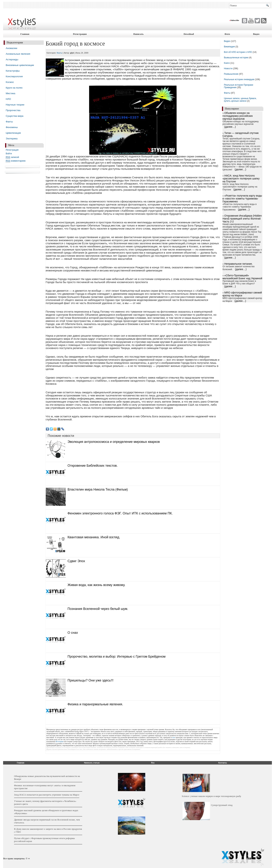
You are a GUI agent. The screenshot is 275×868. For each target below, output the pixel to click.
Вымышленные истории (236, 58)
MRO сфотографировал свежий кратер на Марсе (242, 294)
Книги (227, 63)
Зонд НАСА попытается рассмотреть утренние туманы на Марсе (47, 795)
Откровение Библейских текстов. (93, 466)
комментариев (15, 161)
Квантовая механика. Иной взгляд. (94, 537)
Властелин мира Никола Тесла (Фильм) (98, 489)
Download (189, 34)
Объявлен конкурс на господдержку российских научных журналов (238, 116)
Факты (9, 122)
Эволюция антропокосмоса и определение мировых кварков (114, 442)
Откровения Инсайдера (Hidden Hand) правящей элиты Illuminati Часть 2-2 (242, 219)
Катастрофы (13, 71)
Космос (10, 82)
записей (12, 157)
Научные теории (15, 105)
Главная (25, 34)
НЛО (8, 99)
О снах (73, 633)
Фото (227, 34)
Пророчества (13, 110)
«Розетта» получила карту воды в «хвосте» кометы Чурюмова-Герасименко (242, 199)
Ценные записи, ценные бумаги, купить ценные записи (240, 100)
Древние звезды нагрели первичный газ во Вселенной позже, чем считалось (47, 821)
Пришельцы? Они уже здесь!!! (91, 680)
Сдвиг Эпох (76, 561)
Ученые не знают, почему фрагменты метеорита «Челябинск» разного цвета (45, 803)
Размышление (231, 74)
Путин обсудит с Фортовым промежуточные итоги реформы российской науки (44, 840)
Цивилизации (13, 133)
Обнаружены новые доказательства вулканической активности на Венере (47, 778)
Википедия (229, 47)
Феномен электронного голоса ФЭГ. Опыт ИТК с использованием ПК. (120, 513)
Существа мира (14, 116)
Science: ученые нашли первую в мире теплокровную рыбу (211, 796)
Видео (256, 34)
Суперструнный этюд (222, 805)
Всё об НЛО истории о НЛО (238, 52)
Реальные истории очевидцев (239, 79)
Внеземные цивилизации (20, 65)
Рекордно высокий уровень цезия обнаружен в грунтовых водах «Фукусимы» (46, 812)
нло (174, 737)
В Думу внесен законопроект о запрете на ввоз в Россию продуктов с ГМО (48, 830)
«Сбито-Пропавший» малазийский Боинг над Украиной (242, 277)
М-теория (60, 741)
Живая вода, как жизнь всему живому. (96, 585)
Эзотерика (11, 139)
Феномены (12, 127)
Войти (9, 154)
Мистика (10, 93)
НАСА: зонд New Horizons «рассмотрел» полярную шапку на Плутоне (241, 179)
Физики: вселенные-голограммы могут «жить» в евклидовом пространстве (45, 787)
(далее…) (230, 127)
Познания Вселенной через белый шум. (98, 609)
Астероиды (12, 59)
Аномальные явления (18, 54)
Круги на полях (14, 88)
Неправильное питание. (239, 264)
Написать (138, 34)
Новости (229, 68)
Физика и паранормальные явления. (95, 704)
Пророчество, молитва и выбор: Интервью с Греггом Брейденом (117, 657)
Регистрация (80, 34)
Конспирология (14, 76)
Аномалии (11, 48)
